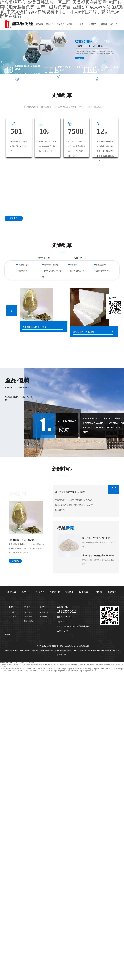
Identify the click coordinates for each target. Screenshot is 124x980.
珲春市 (14, 669)
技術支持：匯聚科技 (96, 651)
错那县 (25, 671)
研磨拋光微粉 (101, 265)
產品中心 (50, 24)
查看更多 (14, 218)
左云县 (24, 669)
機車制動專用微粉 (103, 271)
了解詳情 (15, 561)
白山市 (93, 669)
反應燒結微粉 (24, 265)
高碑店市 (88, 669)
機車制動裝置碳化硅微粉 (36, 327)
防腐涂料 (74, 265)
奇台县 (58, 671)
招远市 (44, 671)
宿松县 (89, 671)
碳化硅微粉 (66, 646)
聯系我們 (114, 24)
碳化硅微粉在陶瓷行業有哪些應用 (98, 555)
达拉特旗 (118, 669)
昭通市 (50, 669)
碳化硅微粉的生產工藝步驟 (22, 540)
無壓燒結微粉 (24, 271)
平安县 (55, 669)
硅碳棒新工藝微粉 (51, 265)
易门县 (30, 671)
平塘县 (19, 669)
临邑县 (98, 669)
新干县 (20, 671)
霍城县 (45, 669)
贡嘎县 (11, 671)
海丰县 (94, 671)
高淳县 (82, 669)
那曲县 (67, 669)
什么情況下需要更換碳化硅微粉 (70, 492)
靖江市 (72, 669)
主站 (115, 651)
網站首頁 (39, 24)
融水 (34, 671)
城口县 (63, 671)
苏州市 (39, 671)
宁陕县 (84, 671)
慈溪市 (6, 671)
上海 (65, 655)
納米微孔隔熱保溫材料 (85, 332)
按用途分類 (44, 612)
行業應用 (60, 24)
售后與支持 (71, 24)
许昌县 (68, 671)
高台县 (108, 669)
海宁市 (15, 671)
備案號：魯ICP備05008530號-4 (78, 651)
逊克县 (40, 669)
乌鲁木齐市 (61, 669)
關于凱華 (92, 24)
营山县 (53, 671)
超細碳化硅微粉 (76, 646)
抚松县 (79, 671)
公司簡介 (28, 612)
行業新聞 (13, 617)
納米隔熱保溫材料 (77, 271)
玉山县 (113, 669)
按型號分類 (44, 617)
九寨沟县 (29, 669)
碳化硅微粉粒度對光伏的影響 (96, 538)
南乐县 (35, 669)
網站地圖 (86, 646)
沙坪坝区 (74, 671)
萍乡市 (77, 669)
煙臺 (61, 655)
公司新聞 (103, 24)
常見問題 (82, 24)
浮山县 (103, 669)
